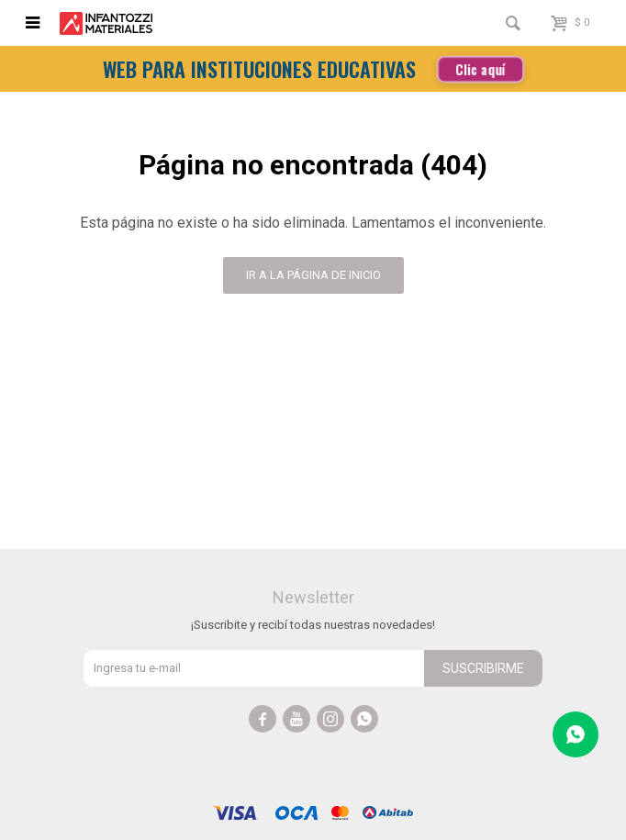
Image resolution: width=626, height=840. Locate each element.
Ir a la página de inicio (313, 275)
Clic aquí (481, 69)
